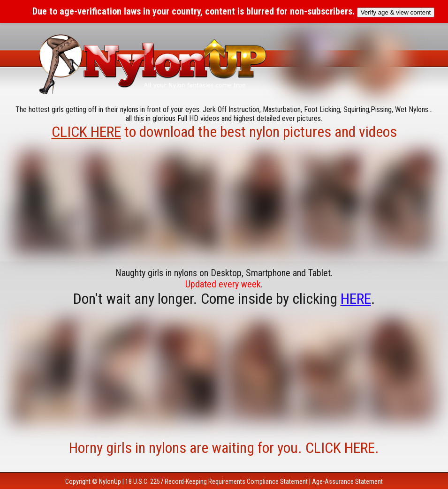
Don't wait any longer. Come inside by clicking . (224, 299)
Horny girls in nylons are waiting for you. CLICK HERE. (224, 448)
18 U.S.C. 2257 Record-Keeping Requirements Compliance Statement (216, 481)
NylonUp (110, 481)
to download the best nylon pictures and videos (224, 132)
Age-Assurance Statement (347, 481)
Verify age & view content (396, 12)
